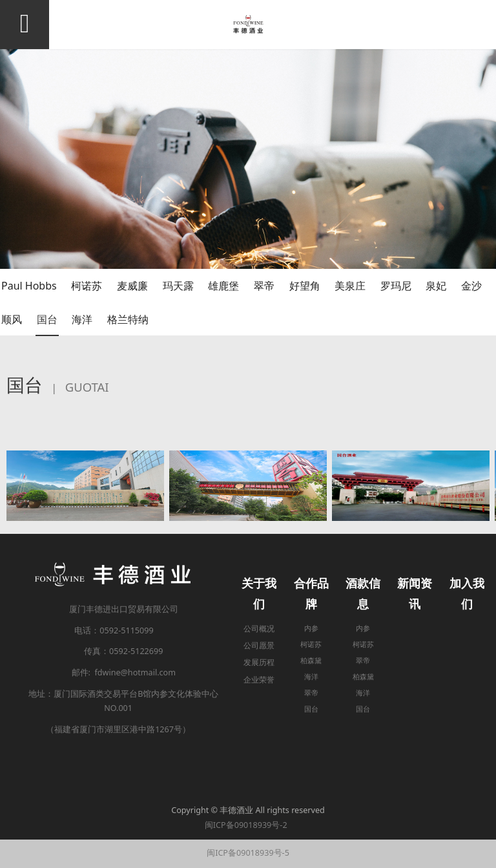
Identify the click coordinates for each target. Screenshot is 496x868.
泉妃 (436, 286)
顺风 (12, 319)
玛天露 (178, 286)
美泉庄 (350, 286)
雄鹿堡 (223, 286)
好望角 (305, 286)
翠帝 (264, 286)
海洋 (82, 319)
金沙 (471, 286)
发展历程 (259, 662)
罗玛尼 (396, 286)
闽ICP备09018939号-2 (248, 825)
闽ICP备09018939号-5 (248, 853)
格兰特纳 (128, 319)
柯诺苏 (87, 286)
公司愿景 (259, 645)
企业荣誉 (259, 680)
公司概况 (259, 629)
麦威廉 (132, 286)
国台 (47, 319)
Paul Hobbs (29, 286)
